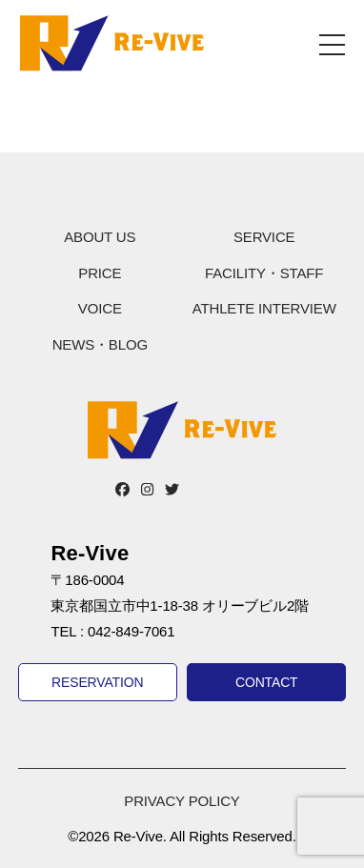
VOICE (100, 308)
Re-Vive (112, 43)
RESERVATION (97, 682)
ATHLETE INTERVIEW (264, 308)
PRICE (100, 273)
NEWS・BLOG (100, 344)
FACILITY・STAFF (264, 273)
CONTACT (267, 682)
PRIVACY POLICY (182, 801)
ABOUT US (100, 237)
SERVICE (264, 237)
